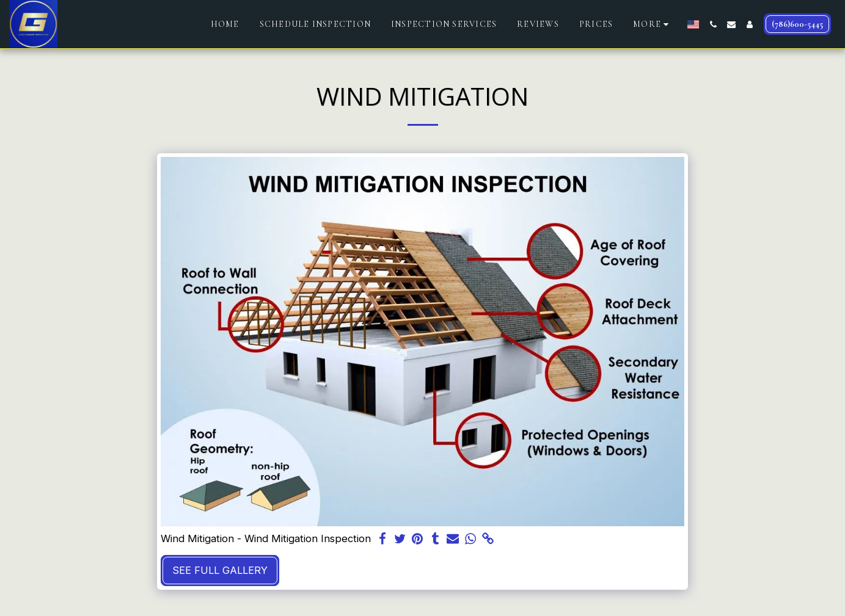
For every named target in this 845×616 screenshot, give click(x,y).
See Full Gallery (220, 570)
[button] (713, 24)
